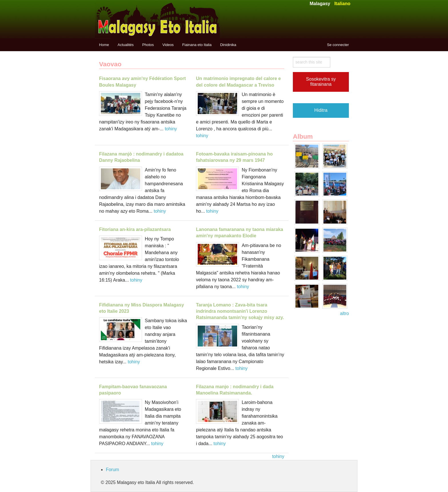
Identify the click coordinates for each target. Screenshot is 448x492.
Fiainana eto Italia (197, 45)
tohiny (171, 129)
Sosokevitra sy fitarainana (321, 82)
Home (104, 45)
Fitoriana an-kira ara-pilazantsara (135, 229)
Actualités (125, 45)
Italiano (342, 4)
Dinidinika (228, 45)
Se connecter (338, 45)
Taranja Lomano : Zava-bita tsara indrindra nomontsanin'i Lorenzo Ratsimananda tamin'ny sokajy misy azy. (240, 311)
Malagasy (320, 4)
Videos (168, 45)
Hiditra (321, 110)
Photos (148, 45)
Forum (112, 470)
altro (344, 313)
